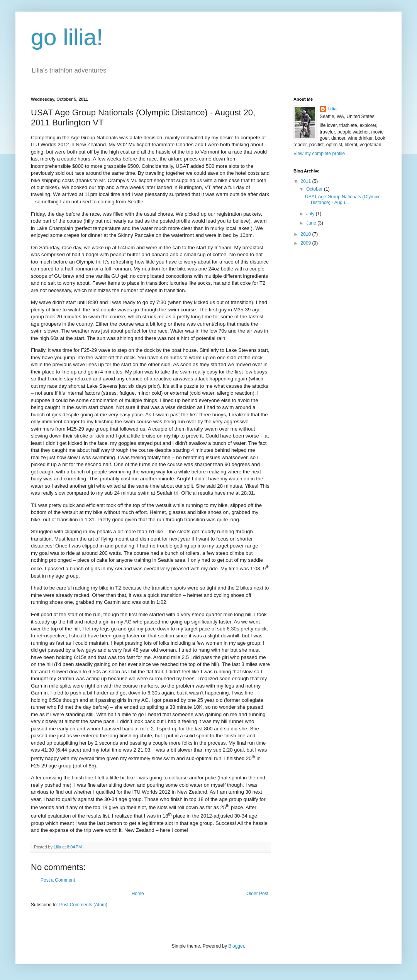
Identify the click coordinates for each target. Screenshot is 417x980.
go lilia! (67, 37)
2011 (307, 181)
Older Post (257, 894)
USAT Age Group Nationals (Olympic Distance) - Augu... (343, 199)
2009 (307, 243)
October (315, 189)
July (311, 214)
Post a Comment (58, 880)
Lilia (332, 109)
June (312, 223)
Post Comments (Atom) (83, 905)
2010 (307, 234)
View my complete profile (319, 154)
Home (138, 894)
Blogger (236, 946)
